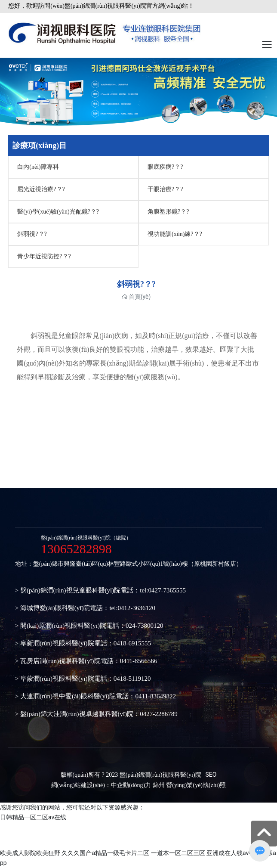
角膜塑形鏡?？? (168, 212)
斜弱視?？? (32, 234)
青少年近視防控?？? (44, 256)
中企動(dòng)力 (131, 785)
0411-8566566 (139, 661)
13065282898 (76, 549)
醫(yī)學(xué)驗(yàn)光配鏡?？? (58, 212)
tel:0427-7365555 (163, 590)
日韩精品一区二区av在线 (33, 817)
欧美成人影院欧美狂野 (30, 853)
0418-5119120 (132, 679)
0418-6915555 (132, 643)
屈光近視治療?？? (41, 189)
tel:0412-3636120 (132, 608)
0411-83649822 (155, 696)
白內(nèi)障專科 (38, 167)
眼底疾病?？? (165, 167)
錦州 (159, 785)
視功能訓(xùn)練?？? (175, 234)
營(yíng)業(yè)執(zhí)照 (196, 785)
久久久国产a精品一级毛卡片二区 (105, 853)
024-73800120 (145, 626)
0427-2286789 (159, 714)
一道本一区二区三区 (178, 853)
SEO (211, 775)
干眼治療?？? (165, 189)
